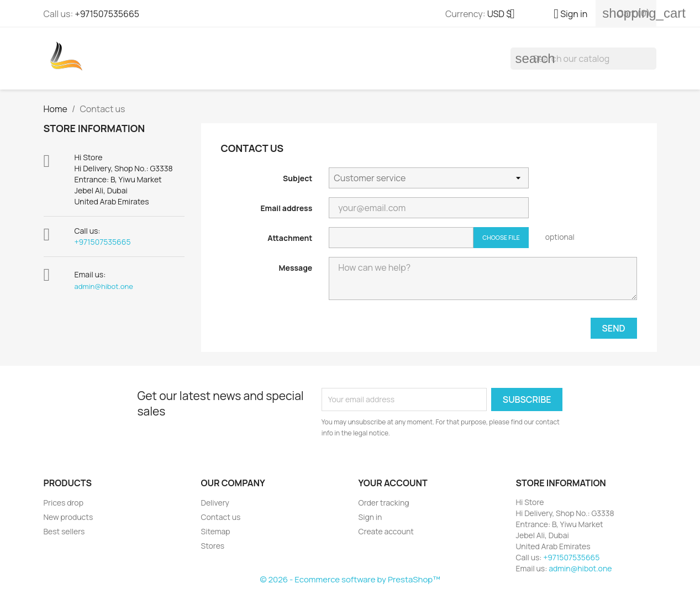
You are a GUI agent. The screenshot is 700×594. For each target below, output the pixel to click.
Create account (386, 531)
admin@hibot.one (104, 286)
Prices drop (64, 503)
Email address (286, 208)
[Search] (583, 59)
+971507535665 (107, 14)
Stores (213, 546)
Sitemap (216, 531)
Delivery (215, 503)
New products (69, 517)
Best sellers (64, 531)
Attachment (290, 238)
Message (296, 268)
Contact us (221, 517)
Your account (393, 483)
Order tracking (384, 503)
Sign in (370, 517)
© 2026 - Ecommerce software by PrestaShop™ (350, 579)
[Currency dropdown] (505, 15)
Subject (298, 178)
